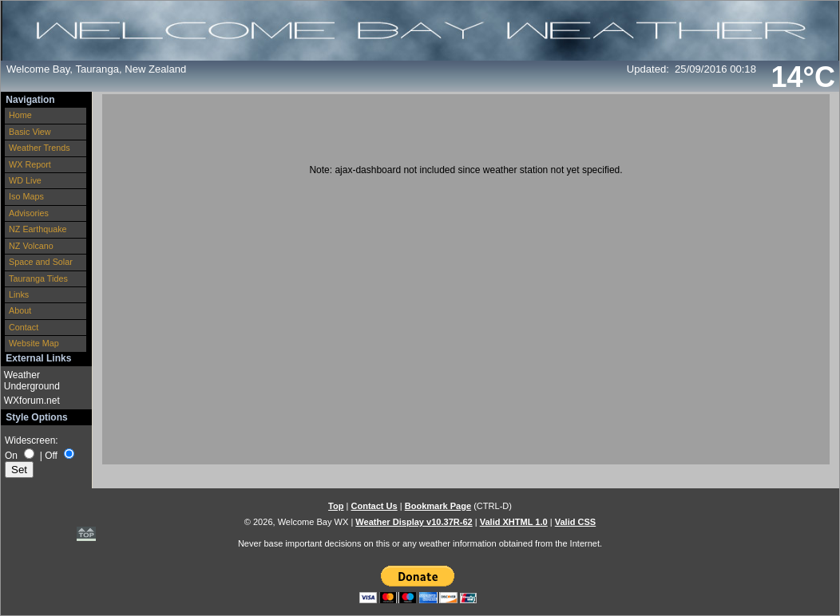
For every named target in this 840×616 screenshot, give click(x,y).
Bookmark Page (438, 506)
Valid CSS (576, 522)
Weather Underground (32, 381)
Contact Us (374, 506)
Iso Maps (26, 196)
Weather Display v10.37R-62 (414, 522)
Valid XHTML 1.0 (514, 522)
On (11, 456)
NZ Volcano (31, 246)
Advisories (29, 213)
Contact (24, 327)
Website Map (34, 343)
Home (20, 115)
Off (51, 456)
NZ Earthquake (38, 229)
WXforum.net (32, 401)
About (20, 310)
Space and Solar (41, 262)
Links (19, 294)
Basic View (30, 132)
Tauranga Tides (38, 278)
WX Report (30, 164)
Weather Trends (40, 148)
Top (336, 506)
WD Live (25, 180)
